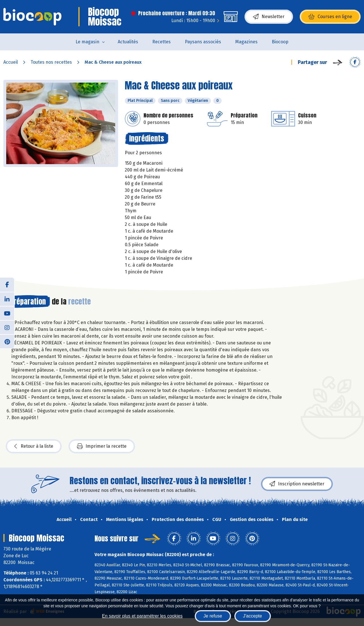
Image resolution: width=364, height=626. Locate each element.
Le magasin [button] (87, 42)
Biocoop (280, 42)
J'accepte (253, 616)
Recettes (161, 42)
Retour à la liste (34, 446)
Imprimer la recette (102, 446)
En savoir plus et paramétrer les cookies (142, 616)
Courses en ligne (330, 17)
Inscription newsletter (297, 484)
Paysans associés (203, 42)
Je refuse (213, 616)
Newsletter (269, 17)
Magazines (246, 42)
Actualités (128, 42)
